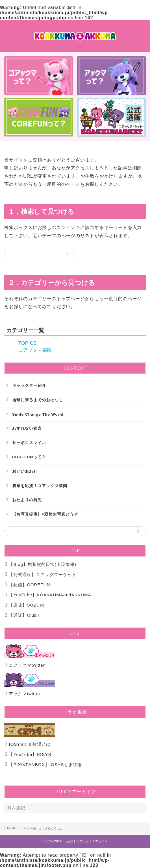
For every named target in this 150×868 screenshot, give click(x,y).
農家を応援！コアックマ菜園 (40, 486)
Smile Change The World (38, 414)
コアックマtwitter (25, 665)
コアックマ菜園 (35, 350)
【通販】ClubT (22, 615)
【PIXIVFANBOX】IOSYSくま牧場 (44, 765)
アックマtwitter (23, 694)
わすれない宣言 (27, 428)
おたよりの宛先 (27, 500)
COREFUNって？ (29, 457)
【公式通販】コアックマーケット (41, 574)
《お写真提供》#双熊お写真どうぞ (45, 514)
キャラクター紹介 (29, 386)
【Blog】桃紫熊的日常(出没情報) (41, 564)
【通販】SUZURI (25, 605)
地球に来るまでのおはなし (38, 400)
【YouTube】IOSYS (30, 754)
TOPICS (28, 343)
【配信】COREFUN (28, 585)
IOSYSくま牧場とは (28, 744)
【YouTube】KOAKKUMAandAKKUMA (48, 595)
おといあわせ (25, 471)
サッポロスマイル (29, 443)
